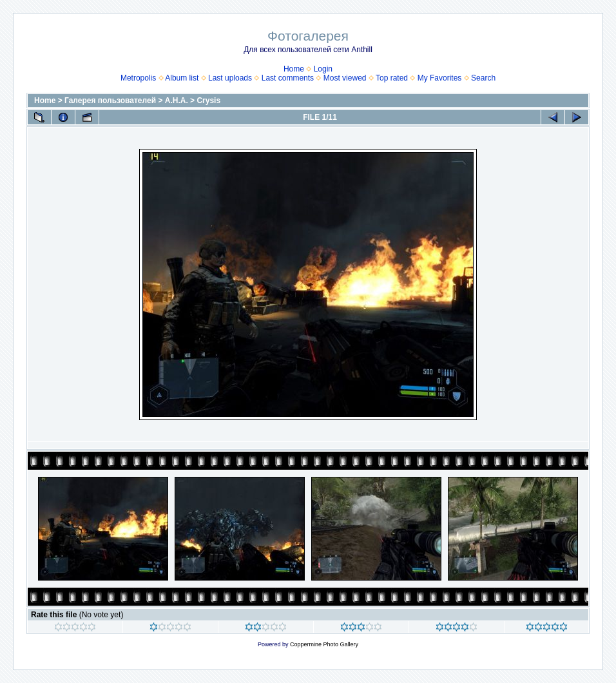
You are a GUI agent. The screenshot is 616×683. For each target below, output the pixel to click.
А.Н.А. (177, 101)
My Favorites (440, 78)
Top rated (392, 78)
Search (483, 78)
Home (294, 69)
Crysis (208, 101)
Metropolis (138, 78)
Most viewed (345, 78)
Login (323, 69)
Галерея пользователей (110, 101)
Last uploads (230, 78)
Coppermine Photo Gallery (324, 644)
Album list (182, 78)
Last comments (288, 78)
